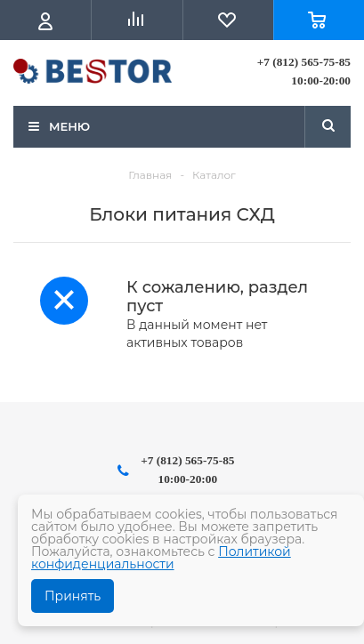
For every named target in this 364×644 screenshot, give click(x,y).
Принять (73, 596)
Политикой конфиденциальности (161, 558)
